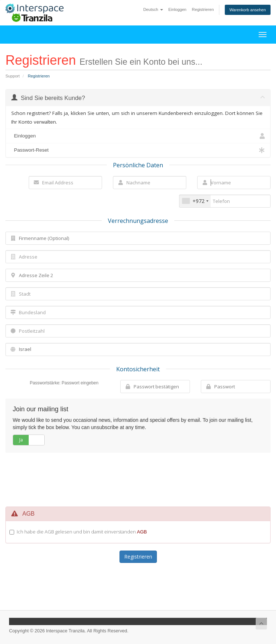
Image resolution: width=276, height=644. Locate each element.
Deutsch (153, 9)
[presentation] (145, 480)
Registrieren (203, 9)
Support (13, 76)
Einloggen (178, 9)
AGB (142, 532)
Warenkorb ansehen (248, 10)
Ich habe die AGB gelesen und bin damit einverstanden (82, 532)
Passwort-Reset (138, 150)
